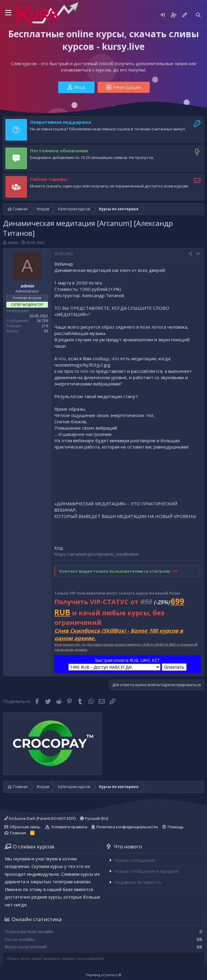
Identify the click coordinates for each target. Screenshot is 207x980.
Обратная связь (25, 827)
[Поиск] (198, 15)
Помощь (176, 827)
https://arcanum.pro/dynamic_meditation (96, 554)
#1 (198, 254)
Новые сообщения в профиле (147, 871)
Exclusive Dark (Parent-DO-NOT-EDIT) (40, 818)
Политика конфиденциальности (127, 827)
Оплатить (174, 667)
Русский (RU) (94, 818)
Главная (18, 833)
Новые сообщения (135, 860)
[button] (8, 13)
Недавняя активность (138, 882)
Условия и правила (69, 827)
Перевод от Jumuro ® (103, 975)
